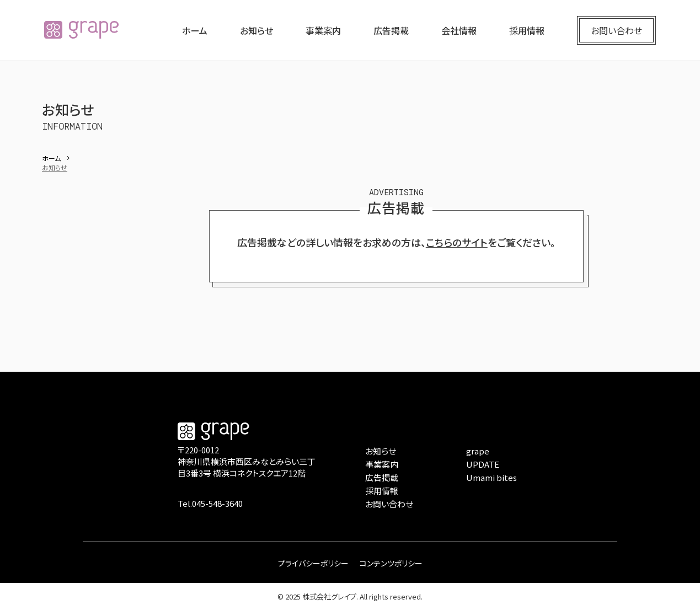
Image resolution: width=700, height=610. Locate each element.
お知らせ (257, 30)
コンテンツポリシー (391, 563)
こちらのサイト (457, 242)
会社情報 (459, 30)
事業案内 (323, 30)
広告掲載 (391, 30)
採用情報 (527, 30)
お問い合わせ (616, 30)
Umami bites (491, 477)
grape (478, 451)
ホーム (195, 30)
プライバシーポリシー (313, 563)
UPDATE (483, 464)
